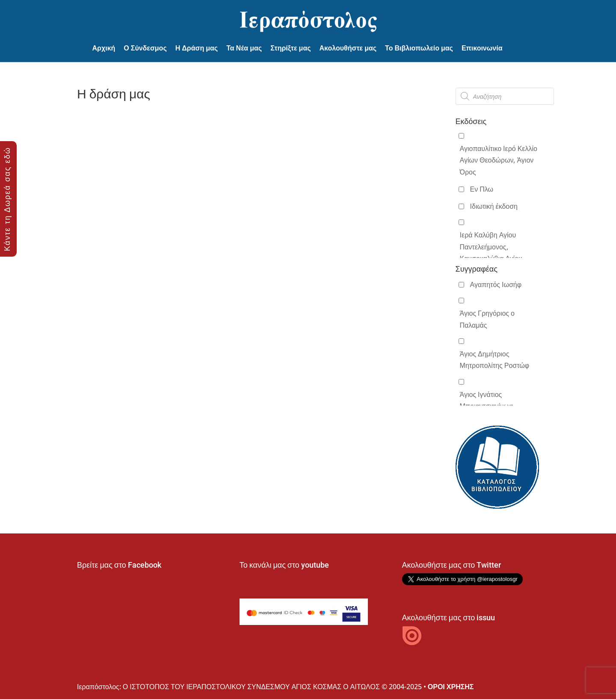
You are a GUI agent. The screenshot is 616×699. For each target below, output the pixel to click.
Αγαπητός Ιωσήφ (496, 284)
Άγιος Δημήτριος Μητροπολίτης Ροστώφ (495, 360)
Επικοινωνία (482, 48)
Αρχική (104, 48)
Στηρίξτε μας (290, 48)
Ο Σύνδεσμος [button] (145, 48)
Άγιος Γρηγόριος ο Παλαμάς (487, 319)
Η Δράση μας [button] (197, 48)
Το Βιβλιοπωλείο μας (419, 48)
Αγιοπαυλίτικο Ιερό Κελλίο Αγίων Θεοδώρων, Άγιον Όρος (499, 160)
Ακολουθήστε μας (348, 48)
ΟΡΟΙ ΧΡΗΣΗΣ (451, 687)
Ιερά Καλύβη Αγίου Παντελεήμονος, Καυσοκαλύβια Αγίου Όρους (491, 252)
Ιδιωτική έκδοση (494, 206)
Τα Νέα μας (244, 48)
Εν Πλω (482, 189)
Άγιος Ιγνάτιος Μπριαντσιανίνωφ (487, 400)
